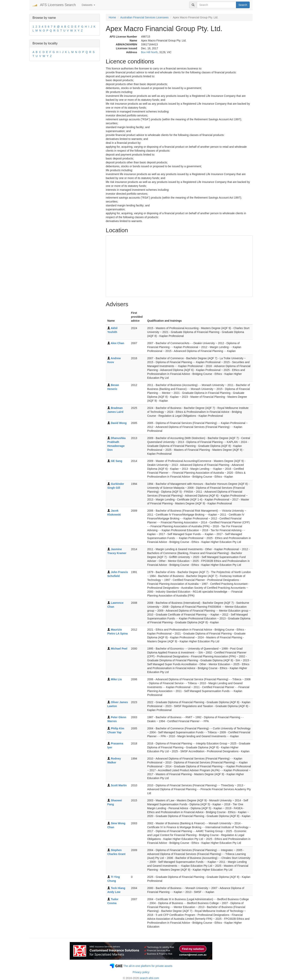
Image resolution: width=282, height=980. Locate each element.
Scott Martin (119, 785)
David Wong (119, 423)
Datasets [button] (88, 5)
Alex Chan (117, 343)
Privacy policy (141, 972)
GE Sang (117, 461)
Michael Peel (119, 649)
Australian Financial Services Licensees (144, 17)
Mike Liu (116, 679)
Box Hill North (149, 52)
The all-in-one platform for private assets (148, 966)
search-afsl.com (149, 978)
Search (243, 5)
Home (112, 17)
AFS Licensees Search (58, 5)
